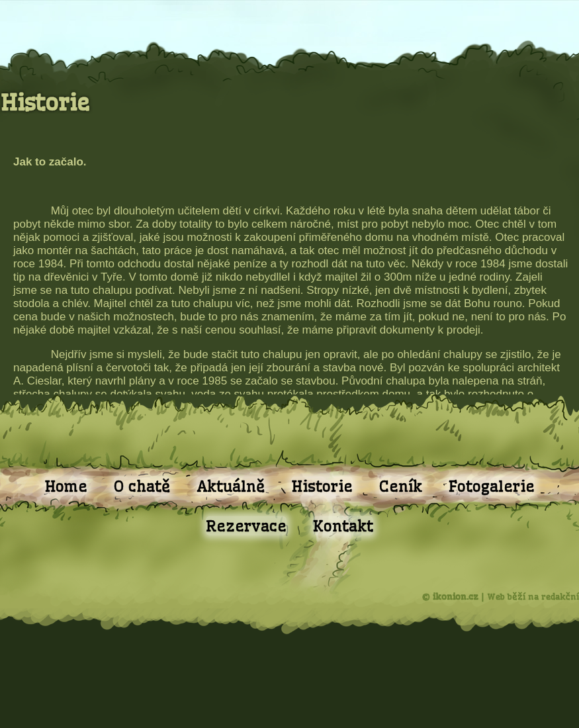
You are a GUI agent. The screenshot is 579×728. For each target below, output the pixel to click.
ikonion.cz (456, 596)
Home (66, 486)
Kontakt (343, 526)
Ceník (401, 486)
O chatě (142, 486)
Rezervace (246, 526)
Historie (322, 486)
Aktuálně (231, 486)
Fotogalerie (492, 486)
